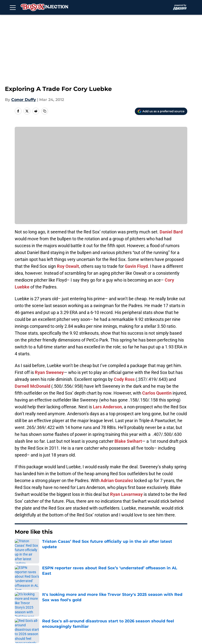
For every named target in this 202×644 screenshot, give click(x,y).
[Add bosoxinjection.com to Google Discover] (161, 111)
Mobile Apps (33, 590)
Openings (64, 581)
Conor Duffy (24, 100)
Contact (103, 581)
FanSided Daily (69, 590)
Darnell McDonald (32, 386)
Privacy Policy (149, 590)
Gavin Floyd (136, 266)
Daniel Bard (171, 232)
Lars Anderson (107, 407)
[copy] (45, 111)
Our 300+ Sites (150, 581)
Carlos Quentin (157, 393)
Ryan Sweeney (49, 372)
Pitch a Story (107, 590)
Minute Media (32, 622)
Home (20, 547)
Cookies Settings (71, 608)
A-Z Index (30, 608)
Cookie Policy (67, 599)
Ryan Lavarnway (126, 494)
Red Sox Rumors (45, 547)
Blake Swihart (128, 441)
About (26, 581)
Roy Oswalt (68, 266)
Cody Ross (124, 379)
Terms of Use (34, 599)
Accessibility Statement (158, 599)
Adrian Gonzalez (117, 480)
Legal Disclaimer (111, 599)
